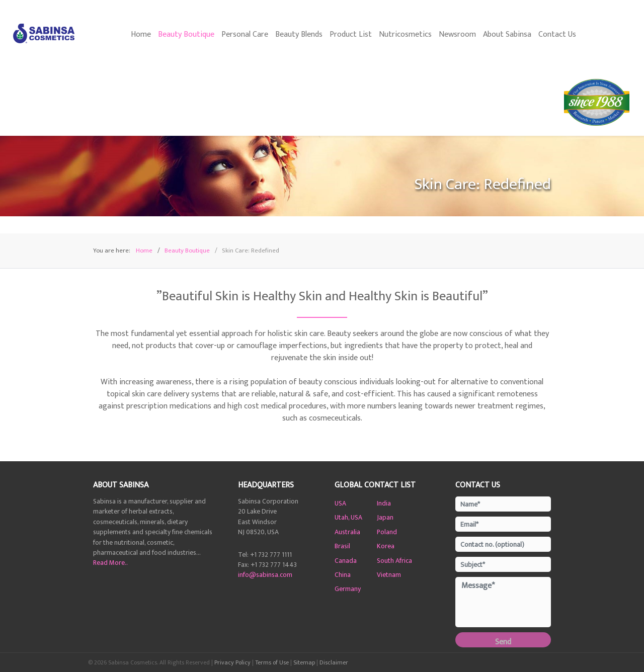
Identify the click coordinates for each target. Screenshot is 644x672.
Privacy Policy (232, 662)
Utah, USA (348, 518)
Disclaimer (334, 662)
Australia (347, 532)
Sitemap (304, 662)
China (343, 575)
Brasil (342, 546)
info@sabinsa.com (265, 575)
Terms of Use (272, 662)
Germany (348, 589)
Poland (387, 532)
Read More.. (110, 563)
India (384, 503)
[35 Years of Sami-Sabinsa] (598, 102)
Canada (346, 561)
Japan (385, 518)
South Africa (394, 561)
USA (340, 503)
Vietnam (389, 575)
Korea (386, 546)
